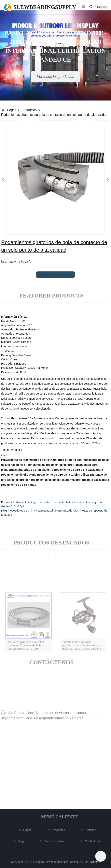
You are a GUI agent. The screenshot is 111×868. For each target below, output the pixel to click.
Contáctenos (94, 841)
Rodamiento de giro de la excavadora (78, 470)
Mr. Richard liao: (18, 719)
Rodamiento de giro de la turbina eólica (63, 475)
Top (101, 856)
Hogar (11, 110)
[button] (83, 7)
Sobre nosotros (55, 841)
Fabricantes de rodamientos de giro (49, 465)
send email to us (56, 275)
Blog (21, 841)
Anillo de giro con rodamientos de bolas (33, 480)
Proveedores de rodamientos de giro (25, 460)
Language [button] (102, 7)
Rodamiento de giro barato (19, 485)
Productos (29, 110)
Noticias (92, 830)
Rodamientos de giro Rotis (19, 475)
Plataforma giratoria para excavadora (85, 480)
